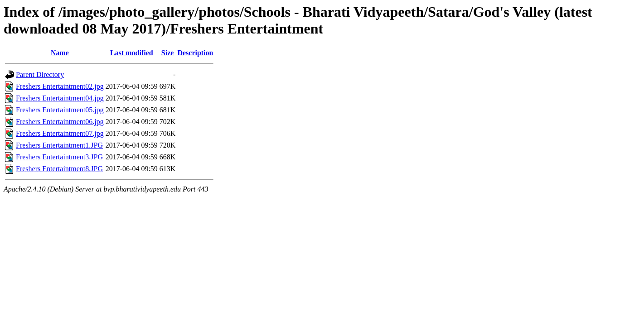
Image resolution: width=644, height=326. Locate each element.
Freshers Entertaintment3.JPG (59, 157)
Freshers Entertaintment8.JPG (59, 169)
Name (60, 53)
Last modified (132, 53)
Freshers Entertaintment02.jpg (60, 86)
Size (168, 53)
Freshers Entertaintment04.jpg (60, 98)
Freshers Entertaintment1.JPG (59, 145)
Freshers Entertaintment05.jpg (60, 110)
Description (195, 53)
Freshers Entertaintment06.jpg (60, 122)
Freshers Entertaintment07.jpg (60, 133)
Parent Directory (40, 74)
